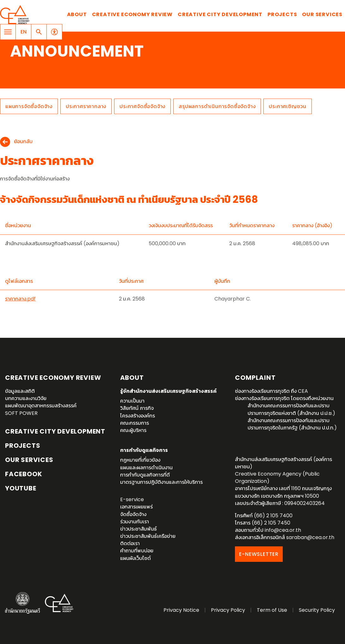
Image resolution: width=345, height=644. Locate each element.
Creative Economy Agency (16, 15)
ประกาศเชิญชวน (288, 106)
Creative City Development (220, 14)
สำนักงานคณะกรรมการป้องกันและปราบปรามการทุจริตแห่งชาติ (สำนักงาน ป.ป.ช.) (291, 409)
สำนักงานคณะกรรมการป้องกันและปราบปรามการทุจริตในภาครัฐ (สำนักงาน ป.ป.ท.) (292, 424)
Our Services (322, 14)
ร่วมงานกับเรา (135, 522)
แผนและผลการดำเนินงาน (146, 468)
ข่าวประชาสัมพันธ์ (139, 529)
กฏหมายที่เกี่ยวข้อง (140, 460)
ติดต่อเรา (130, 543)
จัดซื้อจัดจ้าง (133, 514)
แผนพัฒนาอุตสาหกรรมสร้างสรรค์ (41, 406)
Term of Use (272, 610)
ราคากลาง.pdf (20, 299)
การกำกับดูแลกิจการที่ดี (145, 475)
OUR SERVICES (29, 460)
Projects (282, 14)
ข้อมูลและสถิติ (20, 391)
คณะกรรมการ (135, 423)
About (77, 14)
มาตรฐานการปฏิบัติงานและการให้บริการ (161, 482)
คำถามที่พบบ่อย (137, 551)
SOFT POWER (21, 413)
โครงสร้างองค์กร (138, 416)
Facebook (24, 474)
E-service (132, 499)
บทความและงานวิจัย (26, 398)
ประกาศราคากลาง (86, 106)
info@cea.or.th (283, 530)
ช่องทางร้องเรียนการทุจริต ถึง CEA (271, 391)
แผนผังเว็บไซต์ (136, 558)
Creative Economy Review (132, 14)
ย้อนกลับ (23, 142)
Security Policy (317, 610)
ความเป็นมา (132, 401)
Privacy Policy (228, 610)
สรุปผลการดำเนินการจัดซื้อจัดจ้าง (217, 106)
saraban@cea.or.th (310, 537)
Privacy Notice (181, 610)
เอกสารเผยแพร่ (136, 507)
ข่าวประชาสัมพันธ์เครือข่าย (148, 536)
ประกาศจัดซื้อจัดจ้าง (142, 106)
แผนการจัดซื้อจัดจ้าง (29, 106)
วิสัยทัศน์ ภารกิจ (137, 408)
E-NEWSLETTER (259, 554)
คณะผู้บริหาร (133, 430)
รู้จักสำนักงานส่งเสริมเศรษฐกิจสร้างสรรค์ (168, 391)
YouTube (21, 488)
